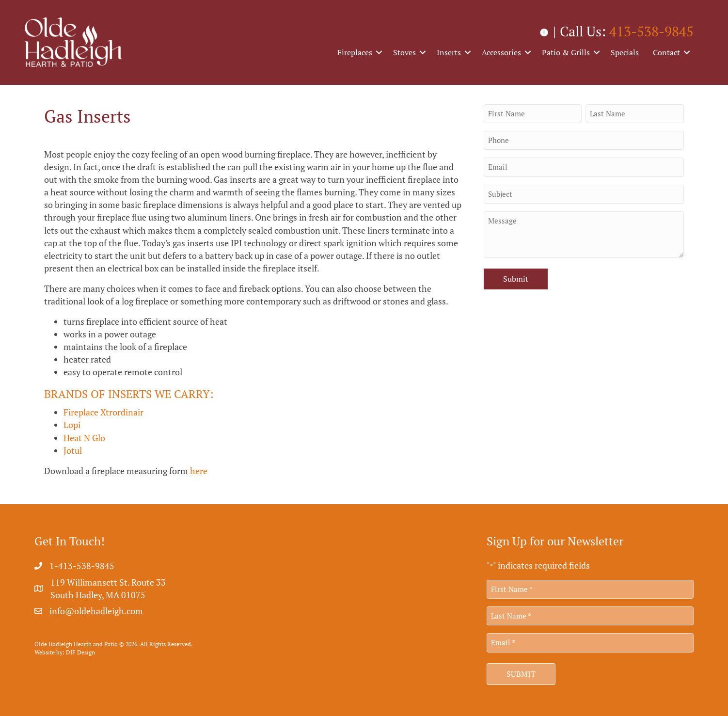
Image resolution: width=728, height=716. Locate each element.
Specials (625, 52)
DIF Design (80, 652)
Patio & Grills (566, 52)
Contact (666, 52)
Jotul (73, 450)
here (199, 471)
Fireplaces (355, 52)
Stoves (404, 52)
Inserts (449, 52)
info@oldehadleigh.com (96, 611)
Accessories (501, 52)
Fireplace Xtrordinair (103, 412)
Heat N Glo (84, 438)
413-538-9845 (651, 31)
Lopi (72, 425)
